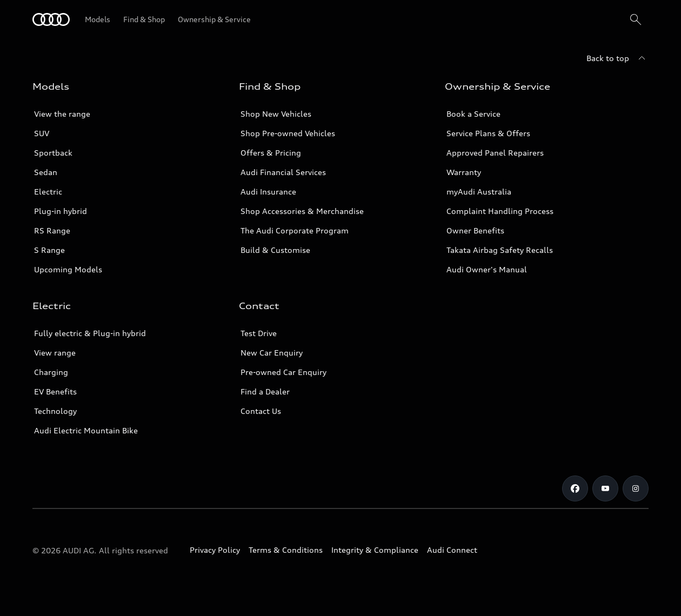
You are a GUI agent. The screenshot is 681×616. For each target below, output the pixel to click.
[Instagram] (636, 488)
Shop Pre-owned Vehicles (288, 133)
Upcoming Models (68, 269)
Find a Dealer (265, 391)
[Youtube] (605, 488)
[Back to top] (617, 58)
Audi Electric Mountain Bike (86, 430)
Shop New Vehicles (276, 114)
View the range (62, 114)
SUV (42, 133)
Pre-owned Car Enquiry (283, 372)
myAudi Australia (479, 192)
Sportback (53, 153)
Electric (48, 192)
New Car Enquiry (272, 353)
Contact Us (261, 411)
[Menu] (51, 19)
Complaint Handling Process (500, 211)
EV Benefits (55, 391)
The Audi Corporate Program (295, 230)
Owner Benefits (475, 230)
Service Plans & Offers (488, 133)
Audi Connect (452, 550)
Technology (55, 411)
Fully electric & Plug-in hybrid (90, 333)
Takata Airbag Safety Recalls (500, 250)
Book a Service (473, 114)
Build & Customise (275, 250)
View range (55, 353)
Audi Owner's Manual (487, 269)
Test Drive (259, 333)
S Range (49, 250)
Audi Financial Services (283, 172)
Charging (51, 372)
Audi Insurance (268, 192)
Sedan (46, 172)
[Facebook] (575, 488)
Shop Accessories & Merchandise (302, 211)
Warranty (464, 172)
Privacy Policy (215, 550)
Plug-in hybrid (61, 211)
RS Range (52, 230)
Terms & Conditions (286, 550)
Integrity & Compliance (375, 550)
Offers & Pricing (271, 153)
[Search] (636, 19)
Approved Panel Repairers (495, 153)
